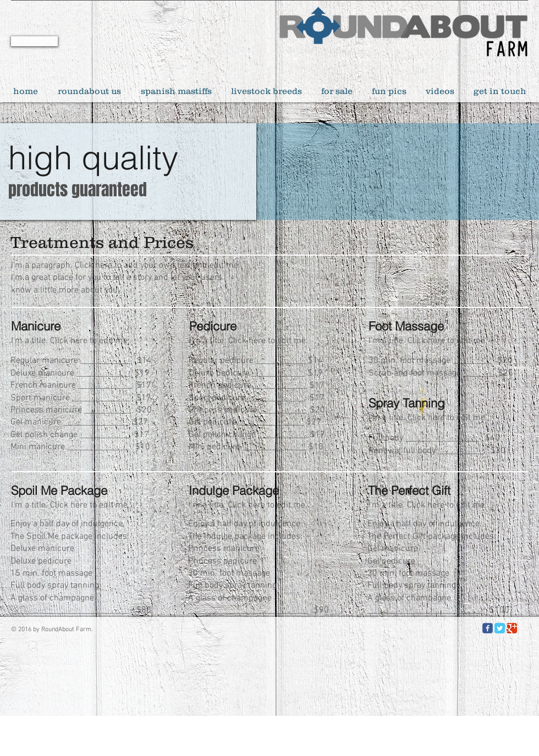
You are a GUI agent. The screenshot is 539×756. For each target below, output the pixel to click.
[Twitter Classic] (500, 628)
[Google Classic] (512, 628)
